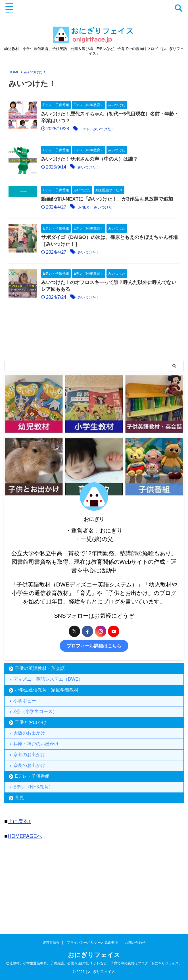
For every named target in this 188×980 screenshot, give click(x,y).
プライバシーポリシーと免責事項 (92, 943)
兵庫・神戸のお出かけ (37, 810)
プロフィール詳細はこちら (94, 695)
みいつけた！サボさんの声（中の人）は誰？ (106, 169)
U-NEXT (100, 238)
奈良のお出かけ (31, 840)
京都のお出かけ (31, 825)
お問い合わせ (135, 943)
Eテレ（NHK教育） (35, 865)
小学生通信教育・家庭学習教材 (47, 742)
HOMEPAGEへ (27, 916)
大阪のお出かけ (31, 795)
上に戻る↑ (20, 901)
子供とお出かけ (31, 783)
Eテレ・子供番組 (32, 852)
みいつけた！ (123, 130)
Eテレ (101, 130)
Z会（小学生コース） (37, 770)
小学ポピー (26, 755)
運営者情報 (51, 943)
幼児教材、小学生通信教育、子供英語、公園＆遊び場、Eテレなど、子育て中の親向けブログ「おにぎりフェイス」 (94, 963)
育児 (19, 878)
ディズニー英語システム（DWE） (50, 730)
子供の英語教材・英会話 (40, 717)
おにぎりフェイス (94, 955)
